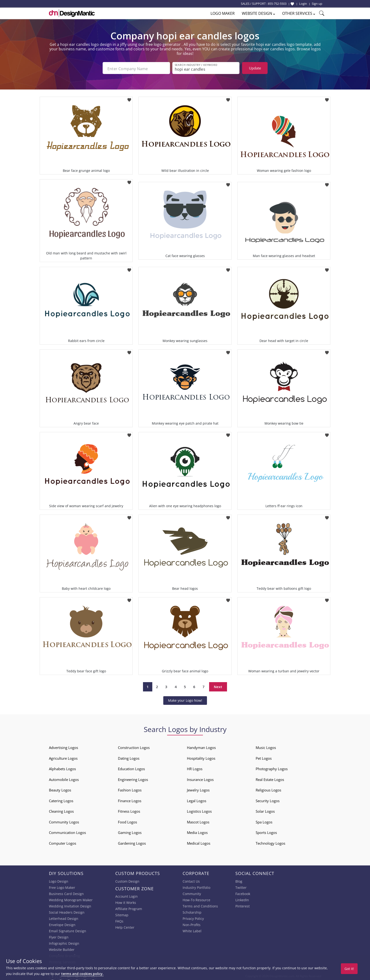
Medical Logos (199, 842)
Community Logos (64, 821)
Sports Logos (266, 831)
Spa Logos (264, 821)
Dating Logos (129, 757)
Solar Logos (265, 810)
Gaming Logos (130, 831)
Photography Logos (272, 767)
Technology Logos (270, 842)
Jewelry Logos (198, 789)
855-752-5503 (277, 4)
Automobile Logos (64, 778)
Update (255, 68)
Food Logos (127, 821)
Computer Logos (63, 842)
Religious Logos (268, 789)
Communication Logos (67, 831)
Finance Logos (130, 799)
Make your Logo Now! (185, 699)
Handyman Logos (201, 746)
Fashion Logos (130, 789)
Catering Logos (61, 799)
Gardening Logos (132, 842)
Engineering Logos (133, 778)
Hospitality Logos (201, 757)
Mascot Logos (198, 821)
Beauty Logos (60, 789)
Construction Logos (134, 746)
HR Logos (195, 767)
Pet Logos (264, 757)
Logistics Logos (199, 810)
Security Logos (268, 799)
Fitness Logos (129, 810)
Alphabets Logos (62, 767)
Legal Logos (197, 799)
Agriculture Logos (63, 757)
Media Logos (197, 831)
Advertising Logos (63, 746)
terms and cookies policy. (82, 974)
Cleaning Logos (61, 810)
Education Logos (131, 767)
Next (218, 685)
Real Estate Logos (270, 778)
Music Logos (266, 746)
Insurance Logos (200, 778)
